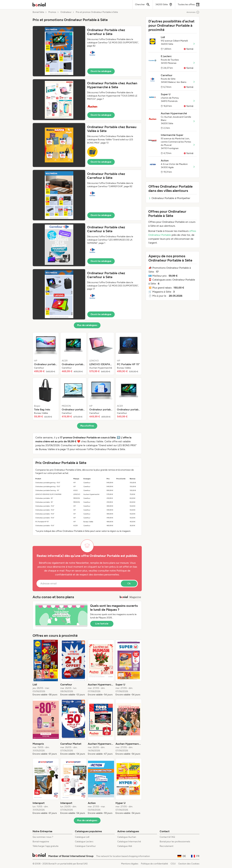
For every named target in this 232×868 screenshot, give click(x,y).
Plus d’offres (87, 426)
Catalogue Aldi (125, 846)
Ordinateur (66, 12)
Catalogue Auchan (127, 837)
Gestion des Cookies (189, 864)
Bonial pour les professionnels (175, 842)
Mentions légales (130, 864)
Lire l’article (102, 624)
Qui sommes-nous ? (43, 837)
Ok (129, 583)
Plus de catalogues (87, 325)
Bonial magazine (41, 842)
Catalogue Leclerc (84, 842)
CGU (173, 864)
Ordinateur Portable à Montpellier (169, 198)
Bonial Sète (38, 12)
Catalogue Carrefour (85, 846)
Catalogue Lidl (82, 837)
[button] (87, 51)
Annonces (193, 12)
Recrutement (167, 846)
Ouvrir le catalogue (101, 71)
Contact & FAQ (167, 837)
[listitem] (46, 354)
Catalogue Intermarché (129, 842)
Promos (52, 12)
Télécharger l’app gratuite (46, 846)
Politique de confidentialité (154, 864)
